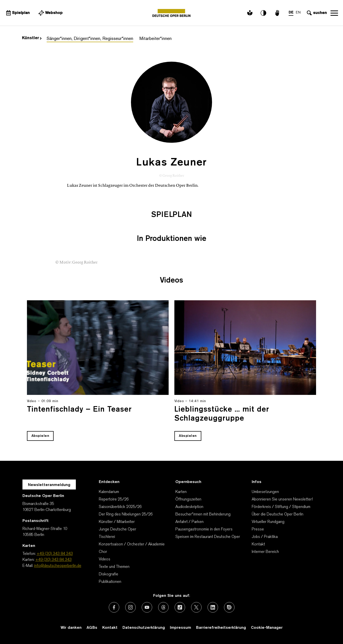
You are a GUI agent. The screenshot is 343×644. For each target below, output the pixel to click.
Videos (105, 559)
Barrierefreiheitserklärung (221, 628)
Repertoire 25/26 (114, 499)
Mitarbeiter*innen (156, 39)
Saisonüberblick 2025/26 (120, 507)
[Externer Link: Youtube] (147, 607)
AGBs (92, 628)
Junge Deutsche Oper (117, 529)
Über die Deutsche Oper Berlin (278, 514)
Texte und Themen (114, 567)
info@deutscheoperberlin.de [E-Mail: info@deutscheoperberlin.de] (58, 566)
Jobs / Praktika (265, 537)
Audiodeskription (189, 507)
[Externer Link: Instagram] (130, 607)
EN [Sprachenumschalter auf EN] (298, 13)
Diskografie (109, 574)
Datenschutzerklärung (144, 628)
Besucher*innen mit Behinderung (203, 514)
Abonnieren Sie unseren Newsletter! (282, 499)
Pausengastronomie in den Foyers (204, 529)
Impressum (180, 628)
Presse (258, 529)
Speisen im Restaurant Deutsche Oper (208, 537)
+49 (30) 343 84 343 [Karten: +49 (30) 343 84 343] (54, 560)
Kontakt (258, 544)
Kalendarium (109, 492)
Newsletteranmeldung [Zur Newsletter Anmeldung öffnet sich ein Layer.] (49, 485)
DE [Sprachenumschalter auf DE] (291, 13)
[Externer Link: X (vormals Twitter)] (196, 607)
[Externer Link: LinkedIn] (213, 607)
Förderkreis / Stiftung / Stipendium (281, 507)
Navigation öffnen (334, 13)
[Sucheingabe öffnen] (316, 13)
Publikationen (110, 582)
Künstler (32, 38)
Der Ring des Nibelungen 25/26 (126, 514)
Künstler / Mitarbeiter (117, 522)
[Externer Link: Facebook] (114, 607)
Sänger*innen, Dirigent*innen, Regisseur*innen (90, 39)
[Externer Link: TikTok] (180, 607)
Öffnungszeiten (188, 499)
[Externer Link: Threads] (163, 607)
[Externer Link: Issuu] (229, 607)
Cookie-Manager (267, 628)
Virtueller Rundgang (268, 522)
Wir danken (71, 628)
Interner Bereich (265, 552)
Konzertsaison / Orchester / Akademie (132, 544)
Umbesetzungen (265, 492)
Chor (103, 552)
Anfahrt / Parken (189, 522)
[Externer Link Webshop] (50, 13)
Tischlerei (107, 537)
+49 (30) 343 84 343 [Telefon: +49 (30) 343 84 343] (55, 554)
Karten (181, 492)
